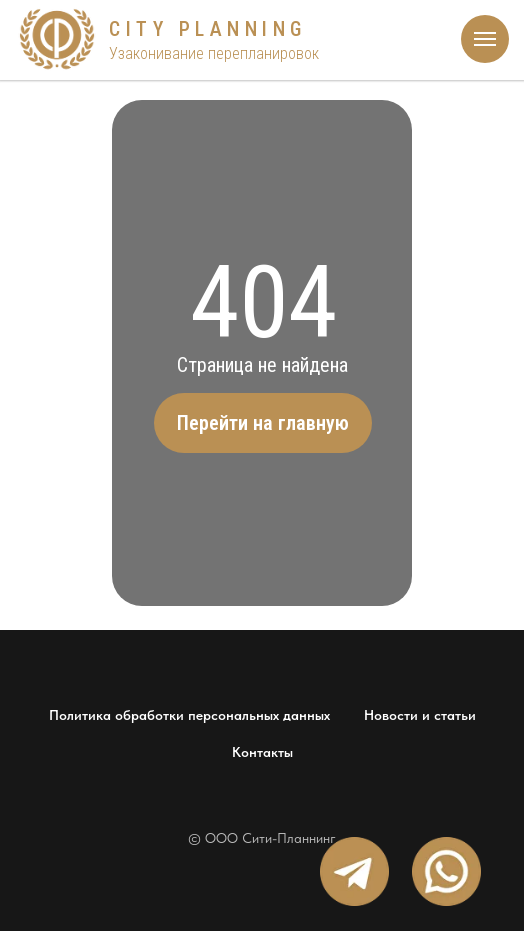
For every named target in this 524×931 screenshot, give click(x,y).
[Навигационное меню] (485, 39)
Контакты (262, 752)
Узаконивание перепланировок (214, 53)
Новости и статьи (420, 715)
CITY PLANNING (208, 29)
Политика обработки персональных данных (189, 715)
